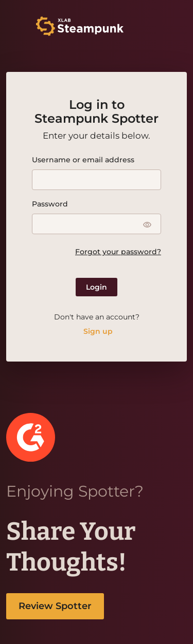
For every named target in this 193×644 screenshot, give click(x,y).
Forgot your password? (118, 252)
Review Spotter (55, 606)
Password (50, 204)
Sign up (98, 331)
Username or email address (83, 160)
